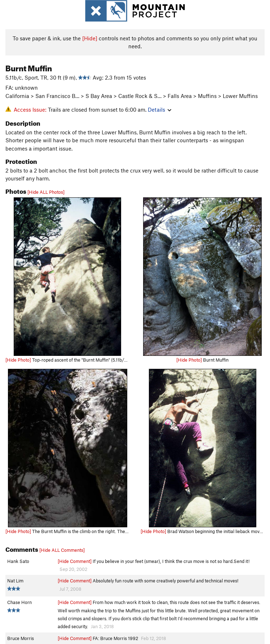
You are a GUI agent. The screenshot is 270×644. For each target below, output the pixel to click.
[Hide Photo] (18, 360)
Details (160, 109)
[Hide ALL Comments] (62, 550)
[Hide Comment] (75, 561)
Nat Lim (15, 581)
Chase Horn (19, 602)
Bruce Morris (21, 638)
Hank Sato (18, 561)
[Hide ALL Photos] (46, 192)
